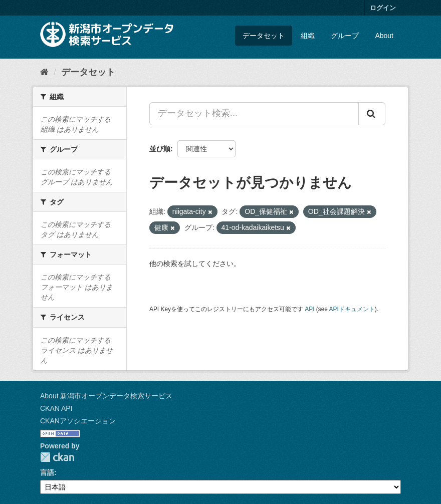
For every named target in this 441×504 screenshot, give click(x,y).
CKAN (57, 457)
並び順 (160, 149)
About (384, 36)
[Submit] (372, 114)
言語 (47, 472)
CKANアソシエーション (78, 421)
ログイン (383, 8)
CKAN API (56, 408)
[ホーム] (44, 72)
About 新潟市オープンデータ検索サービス (106, 396)
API (309, 309)
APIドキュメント (352, 309)
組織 (308, 36)
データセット (264, 36)
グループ (345, 36)
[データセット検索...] (254, 114)
